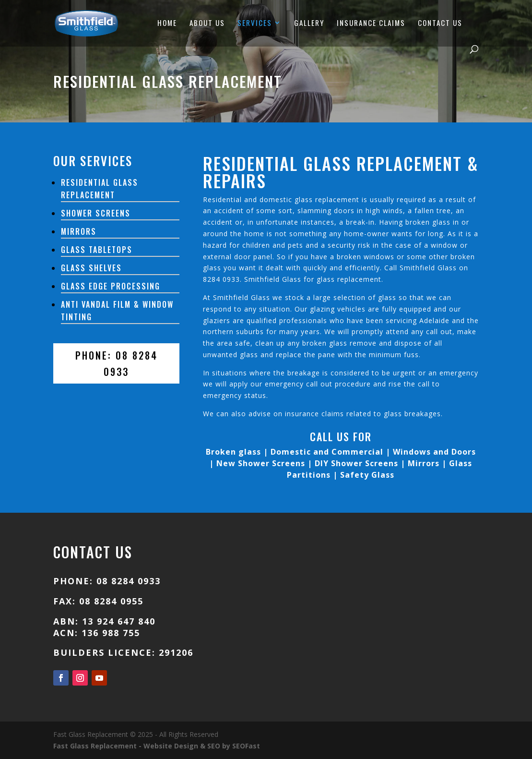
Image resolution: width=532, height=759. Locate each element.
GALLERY (309, 24)
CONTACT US (440, 24)
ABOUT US (207, 24)
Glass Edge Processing (111, 286)
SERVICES (255, 24)
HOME (167, 24)
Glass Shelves (91, 268)
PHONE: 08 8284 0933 (117, 363)
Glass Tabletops (97, 250)
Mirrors (79, 231)
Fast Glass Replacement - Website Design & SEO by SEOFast (157, 746)
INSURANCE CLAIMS (371, 24)
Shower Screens (96, 213)
